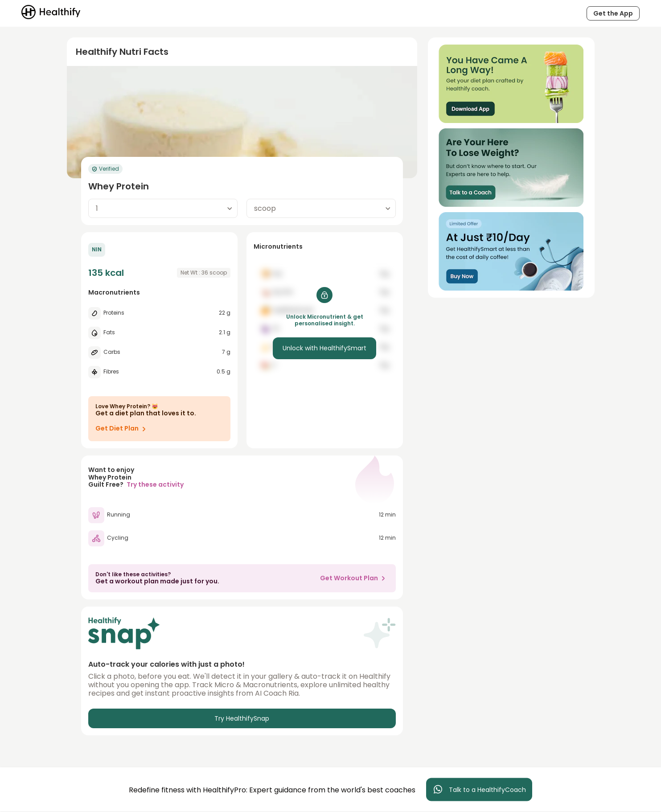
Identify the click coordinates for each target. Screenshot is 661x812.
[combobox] (163, 208)
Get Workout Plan (354, 578)
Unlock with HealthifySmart (324, 348)
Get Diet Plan (122, 429)
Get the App (613, 13)
